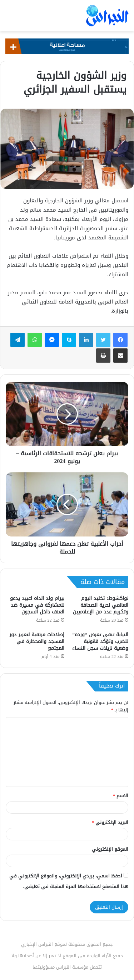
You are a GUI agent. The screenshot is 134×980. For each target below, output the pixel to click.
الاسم (121, 796)
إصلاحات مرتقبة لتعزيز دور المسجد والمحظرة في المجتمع (37, 641)
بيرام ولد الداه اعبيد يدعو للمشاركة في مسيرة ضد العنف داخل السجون (37, 605)
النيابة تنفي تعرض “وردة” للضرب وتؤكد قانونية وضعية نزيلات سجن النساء (100, 641)
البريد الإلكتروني (110, 822)
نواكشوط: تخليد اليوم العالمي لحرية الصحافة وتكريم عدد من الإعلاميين (101, 605)
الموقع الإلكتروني (110, 849)
